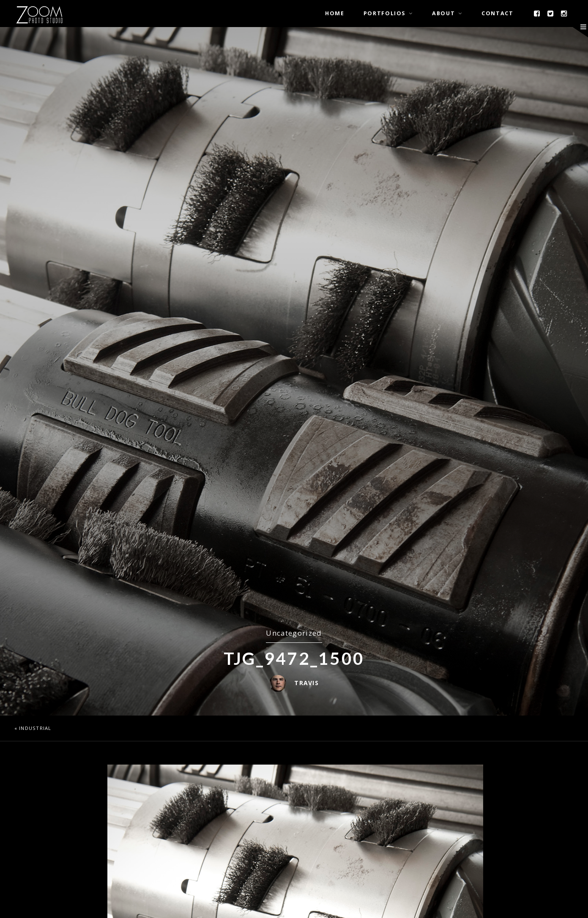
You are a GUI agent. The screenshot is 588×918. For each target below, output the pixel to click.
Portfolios (384, 13)
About (443, 13)
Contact (497, 13)
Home (335, 13)
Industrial (35, 728)
